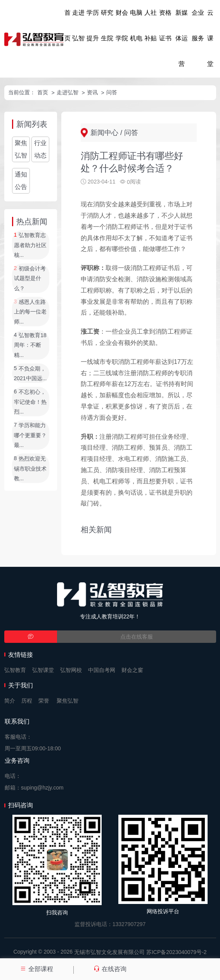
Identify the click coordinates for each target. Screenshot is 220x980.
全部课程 (36, 969)
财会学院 (122, 25)
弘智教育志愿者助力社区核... (30, 245)
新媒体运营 (182, 38)
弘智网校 (71, 670)
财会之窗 (132, 670)
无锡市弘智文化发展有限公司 (109, 952)
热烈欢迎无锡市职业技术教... (30, 469)
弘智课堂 (43, 670)
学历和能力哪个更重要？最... (30, 435)
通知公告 (21, 181)
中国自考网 (102, 670)
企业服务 (198, 25)
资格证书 (165, 25)
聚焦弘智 (21, 149)
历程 (27, 701)
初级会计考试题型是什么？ (30, 278)
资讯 (92, 92)
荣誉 (44, 701)
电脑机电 (136, 25)
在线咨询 (110, 969)
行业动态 (40, 149)
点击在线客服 (137, 637)
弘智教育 (15, 670)
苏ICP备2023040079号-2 (177, 952)
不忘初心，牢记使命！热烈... (30, 402)
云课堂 (210, 38)
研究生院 (107, 25)
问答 (112, 92)
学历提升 (93, 25)
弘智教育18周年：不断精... (30, 345)
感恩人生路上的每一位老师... (30, 312)
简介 (10, 701)
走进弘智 (78, 25)
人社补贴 (151, 25)
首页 (68, 25)
